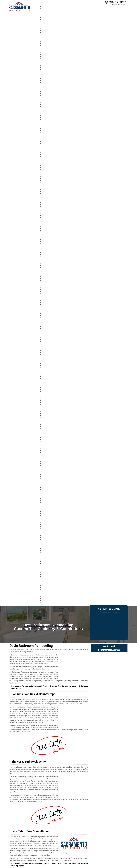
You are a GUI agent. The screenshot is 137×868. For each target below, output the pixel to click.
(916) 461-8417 (116, 2)
